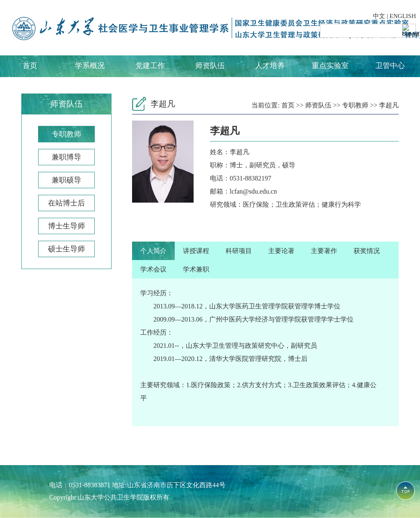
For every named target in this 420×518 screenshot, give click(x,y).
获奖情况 (367, 251)
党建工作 (150, 66)
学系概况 (90, 66)
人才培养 (270, 66)
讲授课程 (196, 251)
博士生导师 (66, 226)
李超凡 (389, 105)
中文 (379, 16)
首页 (30, 66)
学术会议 (153, 269)
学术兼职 (196, 269)
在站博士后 (66, 203)
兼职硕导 (66, 180)
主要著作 (324, 251)
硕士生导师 (66, 249)
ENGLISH (403, 16)
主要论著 (281, 251)
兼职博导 (66, 157)
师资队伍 (210, 66)
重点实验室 (330, 66)
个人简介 (153, 251)
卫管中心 (390, 66)
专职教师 (66, 134)
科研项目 (239, 251)
